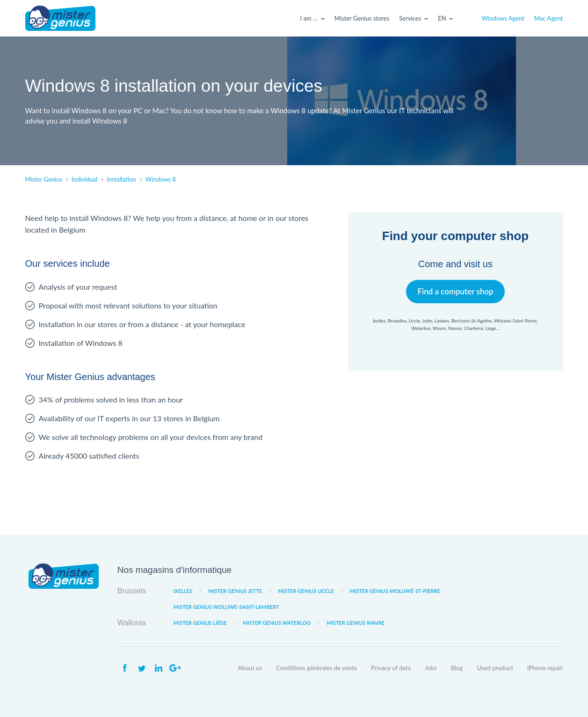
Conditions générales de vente (316, 668)
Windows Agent (503, 18)
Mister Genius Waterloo (277, 623)
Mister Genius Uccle (306, 591)
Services (410, 18)
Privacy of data (391, 668)
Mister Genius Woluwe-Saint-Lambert (226, 607)
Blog (457, 668)
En (442, 18)
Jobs (431, 668)
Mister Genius (60, 18)
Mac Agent (549, 18)
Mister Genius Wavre (356, 623)
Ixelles (183, 591)
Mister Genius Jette (235, 591)
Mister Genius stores (362, 18)
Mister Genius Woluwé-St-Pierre (395, 591)
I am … (309, 18)
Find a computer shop (455, 291)
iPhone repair (545, 668)
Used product (495, 668)
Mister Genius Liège (200, 623)
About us (250, 668)
